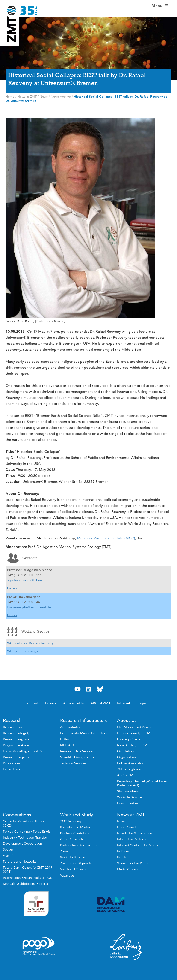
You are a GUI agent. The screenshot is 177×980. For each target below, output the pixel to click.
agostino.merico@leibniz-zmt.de (30, 580)
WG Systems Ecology (23, 651)
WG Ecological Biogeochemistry (30, 643)
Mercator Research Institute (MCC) (106, 538)
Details (12, 588)
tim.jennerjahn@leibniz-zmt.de (29, 607)
